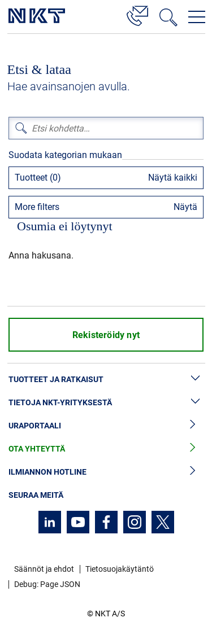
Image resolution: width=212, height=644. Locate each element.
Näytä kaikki (173, 178)
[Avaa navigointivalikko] (197, 17)
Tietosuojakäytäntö (120, 569)
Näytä (185, 207)
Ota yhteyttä (106, 449)
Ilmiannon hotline (106, 472)
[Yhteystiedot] (137, 14)
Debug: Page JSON (47, 584)
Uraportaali (106, 426)
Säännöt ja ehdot (44, 569)
